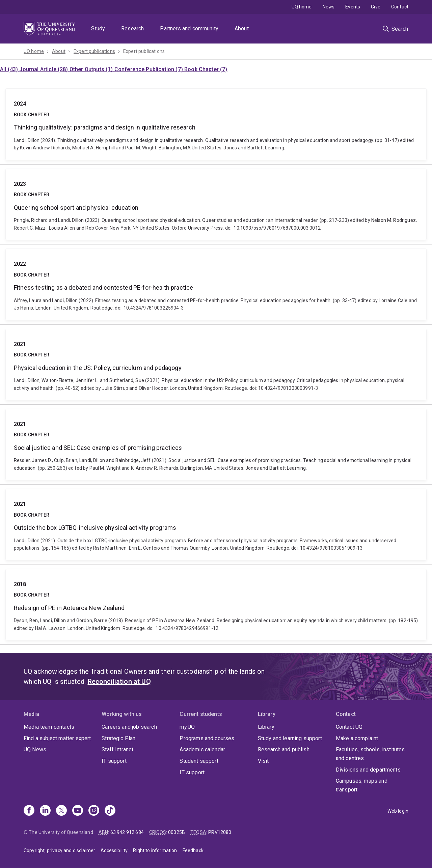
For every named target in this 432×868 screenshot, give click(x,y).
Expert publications (94, 51)
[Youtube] (78, 811)
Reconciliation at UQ (119, 682)
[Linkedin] (45, 811)
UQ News (35, 749)
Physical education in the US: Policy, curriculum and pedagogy (216, 365)
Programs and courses (207, 738)
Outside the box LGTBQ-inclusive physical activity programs (216, 524)
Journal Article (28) (44, 69)
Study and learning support (290, 738)
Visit (263, 761)
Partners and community (189, 28)
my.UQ (187, 727)
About (242, 28)
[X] (61, 811)
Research (132, 28)
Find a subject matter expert (57, 738)
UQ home (302, 7)
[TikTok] (110, 811)
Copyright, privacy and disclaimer (59, 850)
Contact (400, 7)
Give (376, 7)
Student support (199, 761)
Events (353, 7)
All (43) (10, 69)
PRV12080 (220, 832)
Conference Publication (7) (149, 69)
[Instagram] (94, 811)
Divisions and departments (368, 770)
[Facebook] (29, 811)
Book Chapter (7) (206, 69)
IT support (114, 761)
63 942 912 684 (127, 832)
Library (266, 727)
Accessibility (114, 850)
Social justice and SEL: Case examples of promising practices (216, 444)
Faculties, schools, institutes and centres (370, 754)
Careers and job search (129, 727)
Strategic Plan (118, 738)
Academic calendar (202, 749)
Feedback (193, 850)
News (329, 7)
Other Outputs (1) (92, 69)
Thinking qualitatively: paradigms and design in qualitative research (216, 124)
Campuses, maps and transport (362, 785)
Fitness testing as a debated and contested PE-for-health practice (216, 284)
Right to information (155, 850)
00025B (177, 832)
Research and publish (284, 749)
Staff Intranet (117, 749)
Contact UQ (349, 727)
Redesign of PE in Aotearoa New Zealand (216, 605)
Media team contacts (49, 727)
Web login (398, 811)
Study (98, 28)
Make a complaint (357, 738)
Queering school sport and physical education (216, 204)
